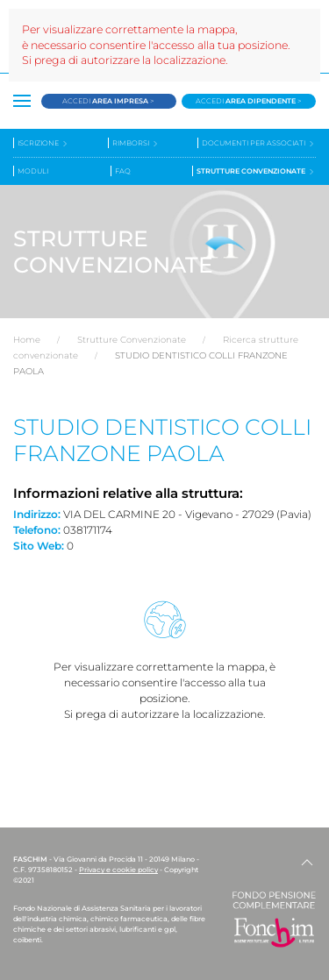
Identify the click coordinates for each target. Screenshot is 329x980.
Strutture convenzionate (256, 171)
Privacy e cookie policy (118, 870)
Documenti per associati (259, 143)
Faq (123, 171)
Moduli (33, 171)
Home (27, 340)
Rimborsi (136, 143)
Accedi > (108, 101)
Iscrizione (43, 143)
